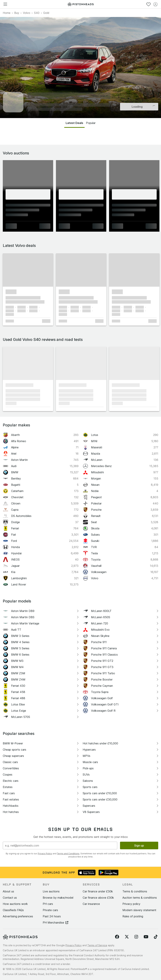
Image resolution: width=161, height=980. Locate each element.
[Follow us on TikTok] (156, 937)
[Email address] (60, 845)
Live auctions (51, 891)
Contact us (10, 898)
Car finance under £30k (98, 891)
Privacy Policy (45, 854)
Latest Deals (74, 123)
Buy (17, 13)
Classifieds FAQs (13, 910)
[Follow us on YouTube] (146, 937)
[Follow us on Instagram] (136, 937)
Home (7, 13)
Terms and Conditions (68, 854)
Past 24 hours (52, 916)
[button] (28, 270)
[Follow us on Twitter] (127, 937)
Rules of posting (133, 916)
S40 (37, 13)
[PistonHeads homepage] (81, 4)
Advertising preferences (18, 916)
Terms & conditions (135, 891)
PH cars (48, 904)
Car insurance (91, 904)
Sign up (139, 845)
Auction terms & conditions (140, 898)
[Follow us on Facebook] (117, 937)
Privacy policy (131, 904)
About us (8, 891)
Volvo (27, 13)
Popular (91, 123)
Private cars (50, 910)
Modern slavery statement (139, 910)
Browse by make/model (58, 898)
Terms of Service (97, 945)
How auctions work (15, 904)
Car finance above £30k (98, 898)
